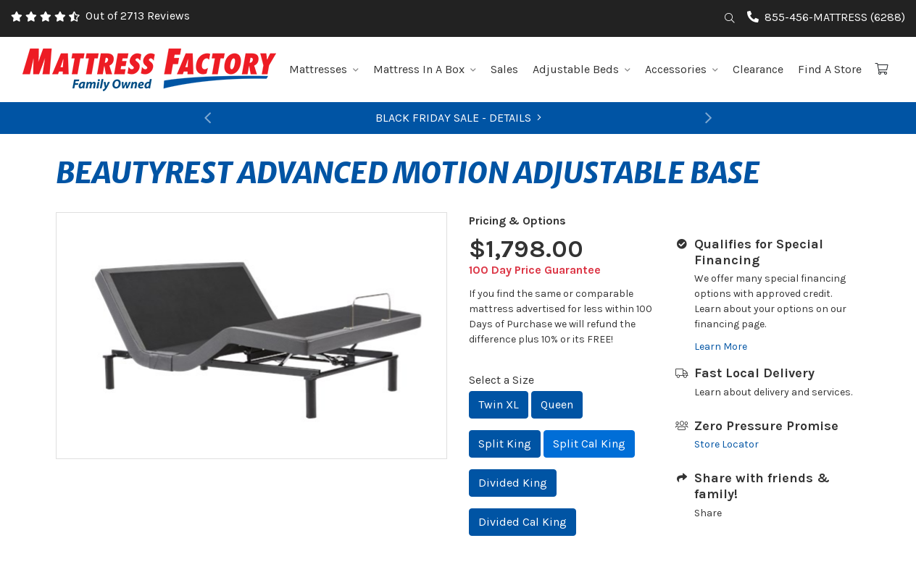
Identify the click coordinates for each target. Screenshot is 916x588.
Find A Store (830, 69)
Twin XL (499, 404)
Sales (504, 69)
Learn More (721, 346)
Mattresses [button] (324, 69)
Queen (557, 404)
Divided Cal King (522, 522)
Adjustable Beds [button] (582, 69)
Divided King (513, 483)
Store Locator (726, 444)
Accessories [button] (682, 69)
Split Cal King (589, 444)
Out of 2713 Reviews (138, 16)
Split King (505, 444)
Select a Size (501, 380)
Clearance (758, 69)
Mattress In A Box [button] (425, 69)
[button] (208, 118)
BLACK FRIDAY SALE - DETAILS (458, 118)
